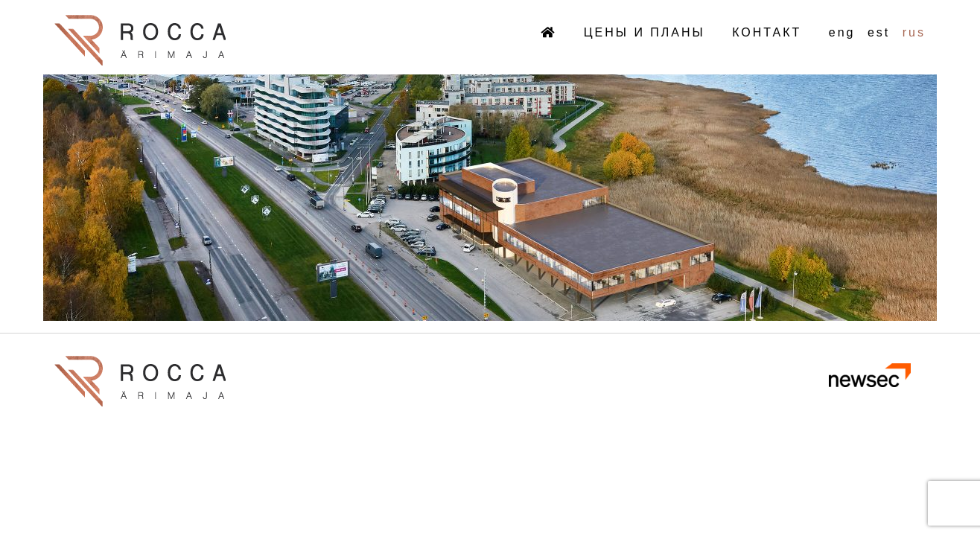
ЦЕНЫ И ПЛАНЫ (645, 32)
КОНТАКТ (767, 32)
